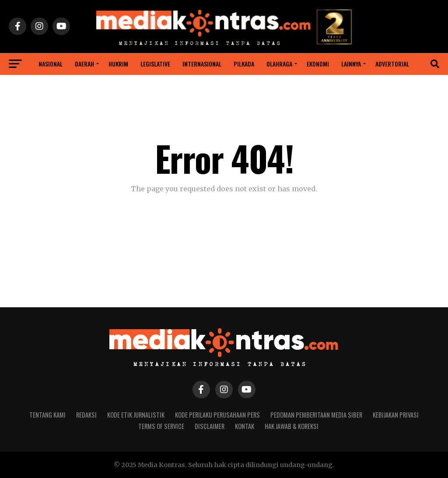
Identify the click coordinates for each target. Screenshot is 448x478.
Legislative (155, 64)
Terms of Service (161, 426)
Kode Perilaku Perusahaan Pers (217, 415)
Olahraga (279, 64)
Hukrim (118, 64)
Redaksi (86, 415)
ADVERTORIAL (392, 64)
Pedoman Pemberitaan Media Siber (316, 415)
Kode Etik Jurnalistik (136, 415)
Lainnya (351, 64)
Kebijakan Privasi (396, 415)
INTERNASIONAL (202, 64)
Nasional (51, 64)
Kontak (245, 426)
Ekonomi (318, 64)
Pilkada (244, 64)
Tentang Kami (47, 415)
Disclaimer (210, 426)
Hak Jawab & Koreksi (292, 426)
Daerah (84, 64)
